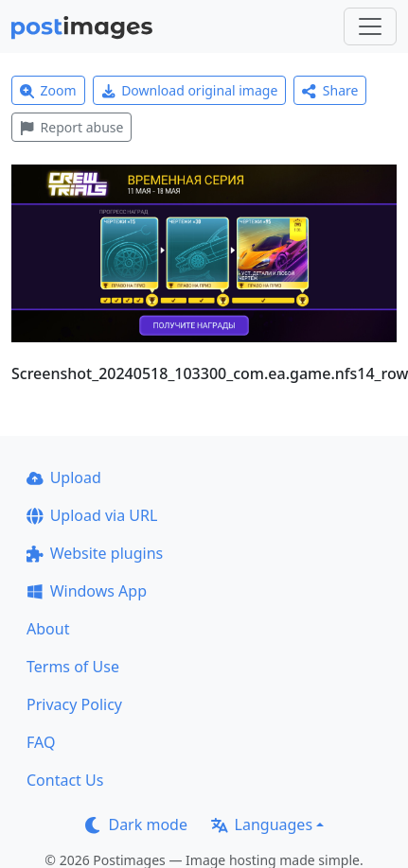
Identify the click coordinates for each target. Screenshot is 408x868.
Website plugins (95, 553)
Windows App (87, 591)
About (48, 629)
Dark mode (136, 825)
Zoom (48, 90)
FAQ (41, 742)
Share (330, 90)
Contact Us (65, 780)
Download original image (190, 90)
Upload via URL (92, 515)
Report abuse (71, 127)
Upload (64, 477)
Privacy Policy (74, 704)
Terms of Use (73, 667)
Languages (262, 825)
